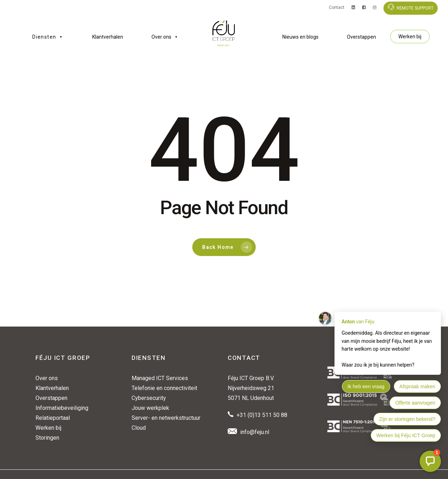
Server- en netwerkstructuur (166, 418)
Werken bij (410, 37)
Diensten (48, 37)
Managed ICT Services (160, 378)
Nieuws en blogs (300, 37)
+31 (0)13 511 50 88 (262, 415)
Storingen (47, 438)
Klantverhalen (108, 37)
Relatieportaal (53, 418)
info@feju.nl (255, 432)
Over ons (165, 37)
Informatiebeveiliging (62, 408)
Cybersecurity (149, 398)
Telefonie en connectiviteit (164, 388)
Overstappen (361, 37)
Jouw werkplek (150, 408)
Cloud (139, 428)
